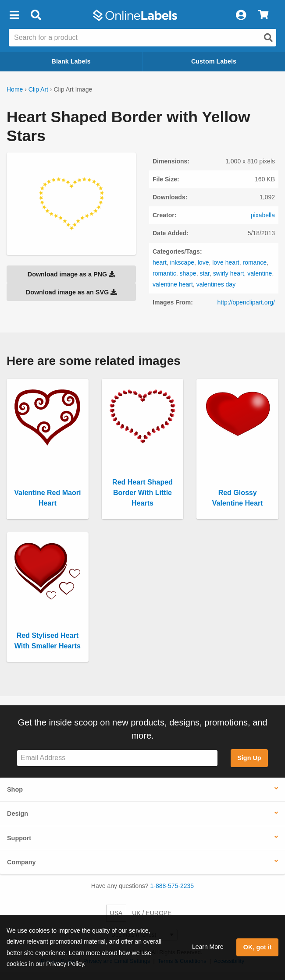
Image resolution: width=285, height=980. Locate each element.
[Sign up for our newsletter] (117, 758)
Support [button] (19, 838)
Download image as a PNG (71, 274)
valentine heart (173, 284)
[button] (14, 15)
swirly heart (229, 273)
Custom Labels (214, 61)
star (205, 273)
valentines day (216, 284)
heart (160, 262)
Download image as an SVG (71, 292)
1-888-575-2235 (172, 886)
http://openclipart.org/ (246, 302)
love (203, 262)
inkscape (182, 262)
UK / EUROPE (152, 913)
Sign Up (249, 758)
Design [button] (18, 814)
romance (254, 262)
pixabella (263, 215)
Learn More (208, 947)
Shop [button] (15, 789)
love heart (226, 262)
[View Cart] (263, 15)
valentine (260, 273)
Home (15, 89)
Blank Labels (71, 61)
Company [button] (21, 862)
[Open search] (268, 38)
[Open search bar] (36, 15)
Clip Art (38, 89)
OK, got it (258, 947)
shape (188, 273)
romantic (164, 273)
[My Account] (241, 15)
